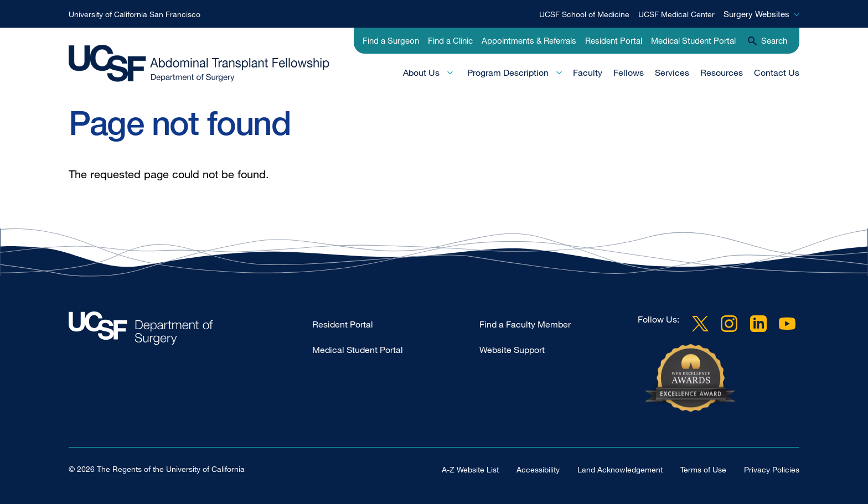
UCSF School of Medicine (584, 14)
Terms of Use (703, 469)
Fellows (629, 72)
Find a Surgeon (391, 40)
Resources (722, 72)
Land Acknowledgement (620, 469)
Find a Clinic (450, 40)
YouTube (787, 324)
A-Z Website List (470, 469)
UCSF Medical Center (676, 14)
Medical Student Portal (693, 40)
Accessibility (538, 469)
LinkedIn (758, 324)
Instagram (729, 324)
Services (672, 72)
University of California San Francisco (135, 14)
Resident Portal (614, 40)
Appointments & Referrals (529, 40)
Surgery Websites (756, 14)
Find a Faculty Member (525, 324)
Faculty (588, 72)
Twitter (700, 324)
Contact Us (777, 72)
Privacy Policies (772, 469)
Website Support (512, 350)
